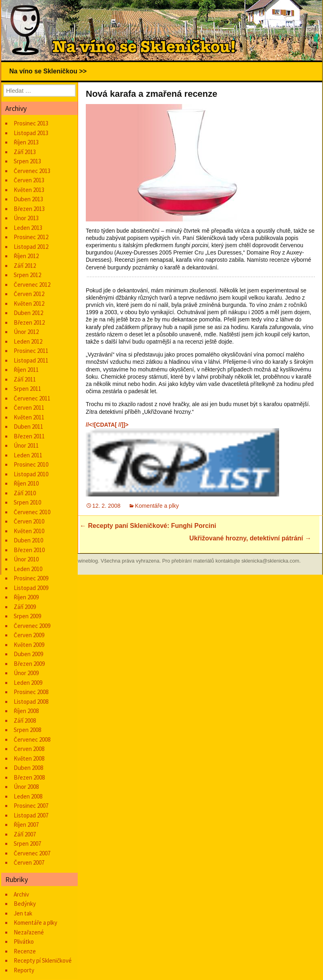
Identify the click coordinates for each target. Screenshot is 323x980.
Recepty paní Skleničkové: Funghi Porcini (148, 526)
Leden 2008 (28, 796)
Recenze (25, 951)
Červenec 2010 (32, 512)
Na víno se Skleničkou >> (48, 71)
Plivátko (24, 941)
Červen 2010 (29, 521)
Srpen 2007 (27, 843)
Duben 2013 (28, 199)
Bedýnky (25, 904)
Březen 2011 (29, 436)
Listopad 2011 (31, 360)
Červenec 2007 (32, 853)
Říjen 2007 (26, 825)
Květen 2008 (29, 758)
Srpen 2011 (27, 389)
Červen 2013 (29, 180)
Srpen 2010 (27, 502)
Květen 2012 (29, 303)
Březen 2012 (29, 322)
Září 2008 (25, 720)
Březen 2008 (29, 777)
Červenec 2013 (32, 171)
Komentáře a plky (157, 506)
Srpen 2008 (27, 730)
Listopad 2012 (31, 247)
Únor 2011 (26, 445)
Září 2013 (25, 152)
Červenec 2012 (32, 285)
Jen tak (23, 913)
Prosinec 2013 (31, 123)
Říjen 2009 (26, 597)
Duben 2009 (28, 654)
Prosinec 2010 (31, 464)
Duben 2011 (28, 426)
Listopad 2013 (31, 133)
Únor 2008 (26, 787)
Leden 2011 (28, 455)
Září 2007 (25, 834)
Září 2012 (25, 266)
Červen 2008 (29, 749)
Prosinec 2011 (31, 351)
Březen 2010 (29, 550)
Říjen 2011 (26, 370)
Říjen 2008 (26, 711)
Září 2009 (25, 607)
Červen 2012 (29, 294)
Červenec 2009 (32, 626)
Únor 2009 (26, 673)
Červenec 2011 (32, 398)
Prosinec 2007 (31, 806)
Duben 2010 (28, 540)
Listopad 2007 (31, 815)
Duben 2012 (28, 313)
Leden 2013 (28, 228)
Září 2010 (25, 493)
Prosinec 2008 (31, 692)
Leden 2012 (28, 341)
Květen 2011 (29, 417)
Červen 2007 (29, 862)
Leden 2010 (28, 569)
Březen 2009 (29, 664)
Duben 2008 (28, 768)
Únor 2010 (26, 559)
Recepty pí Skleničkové (43, 960)
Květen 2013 (29, 190)
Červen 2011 (29, 408)
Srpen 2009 (27, 616)
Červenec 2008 (32, 739)
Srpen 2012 (27, 275)
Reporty (24, 970)
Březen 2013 (29, 209)
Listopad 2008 (31, 702)
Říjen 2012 (26, 256)
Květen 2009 (29, 645)
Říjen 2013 (26, 142)
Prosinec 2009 (31, 578)
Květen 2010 (29, 531)
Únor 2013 (26, 218)
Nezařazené (29, 932)
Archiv (21, 894)
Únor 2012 (26, 332)
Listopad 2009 (31, 588)
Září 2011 (25, 379)
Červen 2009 (29, 635)
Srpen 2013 (27, 161)
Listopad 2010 (31, 474)
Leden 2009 (28, 683)
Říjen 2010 (26, 483)
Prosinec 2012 (31, 237)
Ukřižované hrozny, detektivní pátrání (250, 538)
